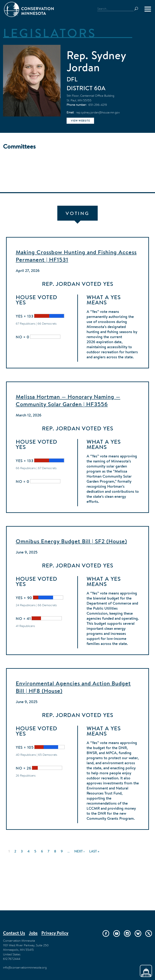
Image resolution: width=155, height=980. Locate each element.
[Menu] (148, 9)
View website (80, 121)
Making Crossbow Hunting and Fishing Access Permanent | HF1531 (76, 256)
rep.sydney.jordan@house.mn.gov (98, 112)
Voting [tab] (77, 213)
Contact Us (14, 933)
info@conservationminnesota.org (25, 967)
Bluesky (138, 933)
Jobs (33, 933)
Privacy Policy (55, 933)
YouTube (117, 933)
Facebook (106, 933)
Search (138, 9)
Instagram (127, 933)
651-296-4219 (98, 105)
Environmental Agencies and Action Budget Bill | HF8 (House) (73, 687)
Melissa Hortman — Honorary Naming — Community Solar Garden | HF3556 (68, 400)
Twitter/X (149, 933)
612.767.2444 (12, 959)
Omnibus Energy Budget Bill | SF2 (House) (71, 541)
